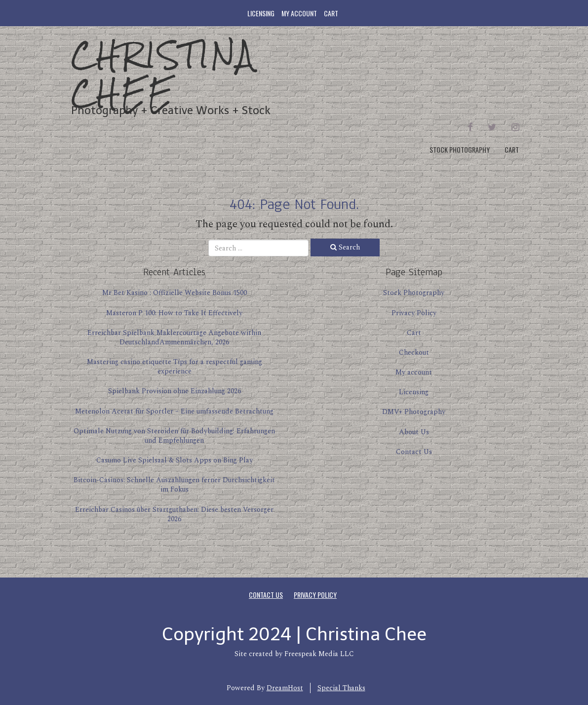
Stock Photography (460, 149)
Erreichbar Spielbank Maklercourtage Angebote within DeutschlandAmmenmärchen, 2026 (174, 337)
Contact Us (414, 452)
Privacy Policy (414, 313)
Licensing (261, 13)
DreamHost (285, 688)
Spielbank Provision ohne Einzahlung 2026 (175, 391)
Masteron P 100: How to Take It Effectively (174, 313)
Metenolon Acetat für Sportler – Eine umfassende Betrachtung (174, 411)
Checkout (414, 352)
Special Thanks (341, 688)
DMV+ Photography (414, 412)
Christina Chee (163, 74)
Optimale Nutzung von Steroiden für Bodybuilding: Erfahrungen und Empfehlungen (174, 436)
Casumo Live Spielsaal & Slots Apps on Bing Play (175, 460)
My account (299, 13)
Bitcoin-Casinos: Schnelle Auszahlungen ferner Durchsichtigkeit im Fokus (174, 485)
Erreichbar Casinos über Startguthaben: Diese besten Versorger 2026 (174, 514)
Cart (331, 13)
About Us (414, 432)
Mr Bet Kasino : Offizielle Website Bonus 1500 (175, 293)
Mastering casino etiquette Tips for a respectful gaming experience (175, 367)
